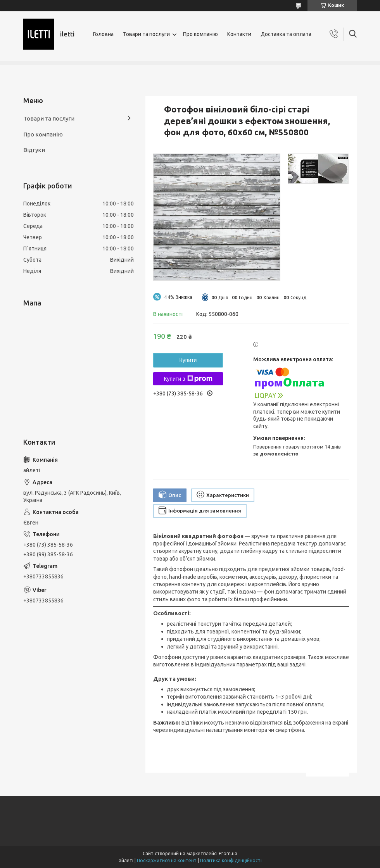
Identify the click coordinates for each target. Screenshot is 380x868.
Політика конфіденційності (231, 860)
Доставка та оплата (286, 34)
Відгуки (34, 150)
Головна (103, 34)
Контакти (239, 34)
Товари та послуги (146, 34)
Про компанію (200, 34)
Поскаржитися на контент (167, 860)
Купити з (188, 379)
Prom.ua (228, 853)
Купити (188, 360)
